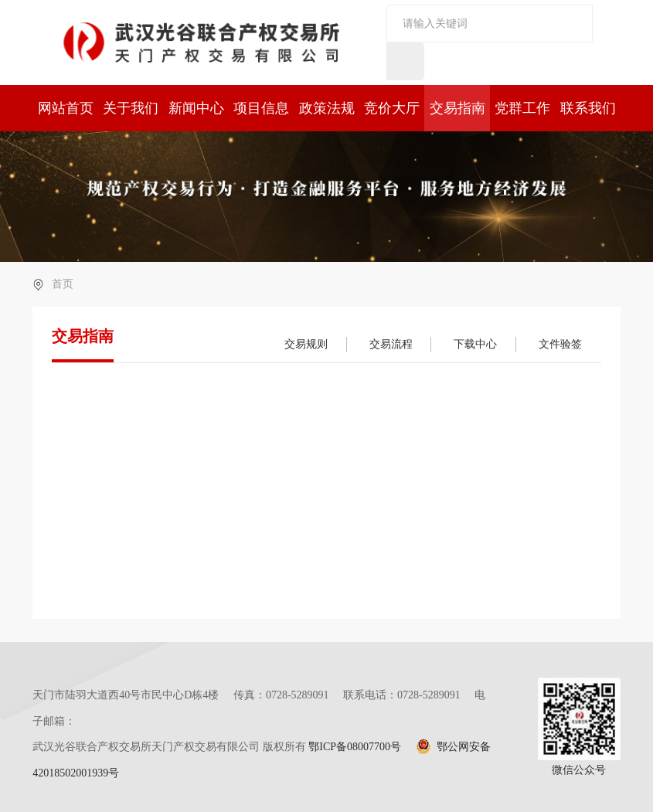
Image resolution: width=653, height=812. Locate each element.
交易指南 (457, 108)
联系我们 (588, 108)
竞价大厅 (392, 108)
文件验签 (560, 344)
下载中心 (475, 344)
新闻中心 (196, 108)
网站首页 (66, 108)
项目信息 (261, 108)
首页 (63, 284)
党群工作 (522, 108)
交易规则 (306, 344)
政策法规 (327, 108)
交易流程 (391, 344)
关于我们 (131, 108)
